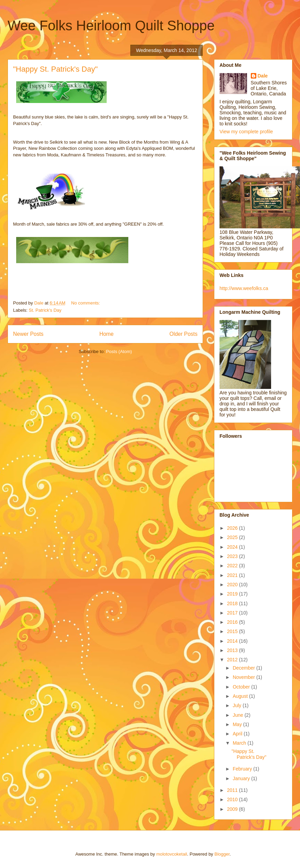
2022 (233, 566)
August (241, 696)
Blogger (222, 854)
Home (107, 334)
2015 (233, 631)
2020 (233, 585)
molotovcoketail (172, 854)
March (240, 743)
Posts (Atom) (119, 352)
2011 (233, 790)
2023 (233, 556)
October (242, 687)
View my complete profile (246, 132)
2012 (233, 660)
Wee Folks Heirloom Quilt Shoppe (111, 25)
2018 (233, 603)
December (244, 668)
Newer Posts (28, 334)
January (242, 778)
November (244, 677)
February (243, 769)
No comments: (86, 303)
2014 (233, 641)
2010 (233, 799)
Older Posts (184, 334)
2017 (233, 613)
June (238, 715)
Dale (263, 76)
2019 (233, 594)
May (238, 724)
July (238, 705)
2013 (233, 650)
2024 (233, 547)
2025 (233, 537)
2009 (233, 809)
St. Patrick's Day (45, 310)
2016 (233, 622)
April (238, 734)
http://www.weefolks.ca (244, 288)
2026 (233, 528)
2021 (233, 575)
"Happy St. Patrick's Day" (55, 69)
